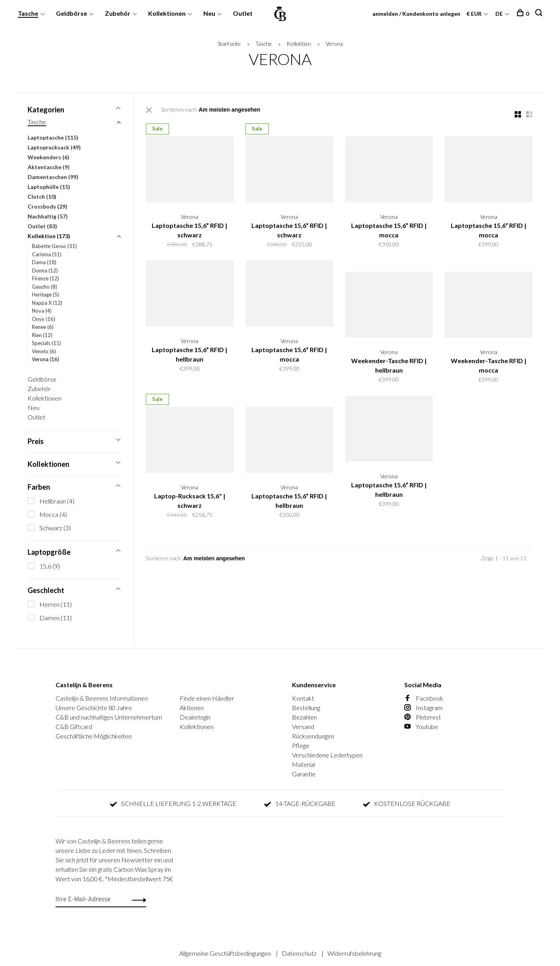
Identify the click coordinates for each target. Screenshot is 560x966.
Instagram (423, 708)
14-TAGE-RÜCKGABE (300, 803)
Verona (334, 44)
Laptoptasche (53, 137)
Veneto (44, 351)
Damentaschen (53, 177)
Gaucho (45, 287)
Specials (47, 343)
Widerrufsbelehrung (354, 953)
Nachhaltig (48, 216)
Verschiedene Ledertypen (327, 755)
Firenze (46, 278)
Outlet (243, 13)
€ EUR (475, 14)
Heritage (46, 295)
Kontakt (303, 698)
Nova (42, 311)
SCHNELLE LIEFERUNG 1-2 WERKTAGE (173, 803)
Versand (303, 726)
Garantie (304, 774)
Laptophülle (49, 187)
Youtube (421, 726)
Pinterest (423, 717)
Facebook (424, 698)
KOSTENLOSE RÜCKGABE (407, 803)
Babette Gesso (54, 246)
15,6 (50, 566)
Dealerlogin (195, 717)
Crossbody (47, 206)
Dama (44, 262)
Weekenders (48, 157)
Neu (209, 13)
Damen (56, 618)
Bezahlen (304, 717)
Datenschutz (300, 953)
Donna (45, 270)
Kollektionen (167, 13)
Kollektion (299, 44)
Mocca (53, 514)
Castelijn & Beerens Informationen (102, 698)
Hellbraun (57, 501)
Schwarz (55, 528)
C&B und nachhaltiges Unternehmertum (109, 717)
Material (303, 764)
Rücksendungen (313, 736)
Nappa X (47, 303)
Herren (56, 604)
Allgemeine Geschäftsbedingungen (226, 953)
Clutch (42, 197)
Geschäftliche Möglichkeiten (94, 736)
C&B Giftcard (74, 726)
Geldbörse (72, 13)
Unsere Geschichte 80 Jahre (94, 708)
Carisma (47, 254)
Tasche (28, 13)
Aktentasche (49, 167)
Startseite (229, 44)
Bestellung (306, 708)
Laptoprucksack (54, 147)
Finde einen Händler (207, 698)
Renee (43, 327)
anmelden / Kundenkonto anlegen (416, 14)
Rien (42, 335)
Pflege (301, 745)
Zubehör (118, 13)
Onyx (44, 319)
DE (499, 14)
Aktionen (192, 708)
